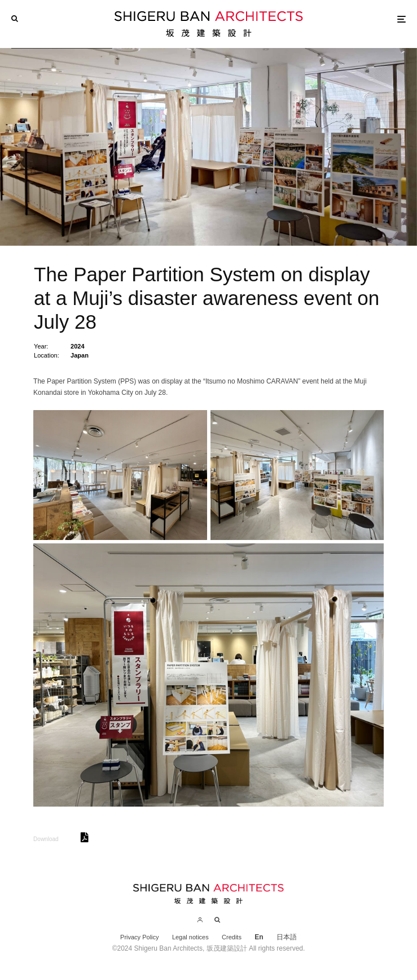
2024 (77, 346)
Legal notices (190, 937)
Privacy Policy (139, 937)
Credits (232, 937)
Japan (80, 355)
